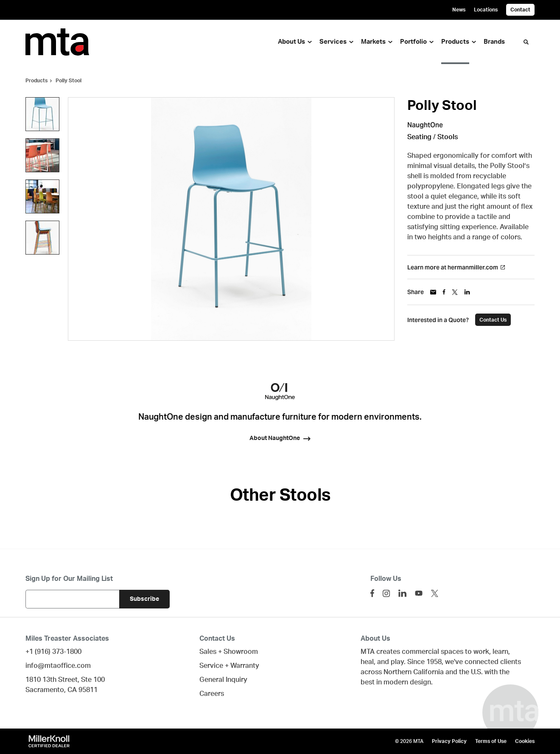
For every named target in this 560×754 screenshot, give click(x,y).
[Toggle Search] (526, 42)
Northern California (414, 672)
